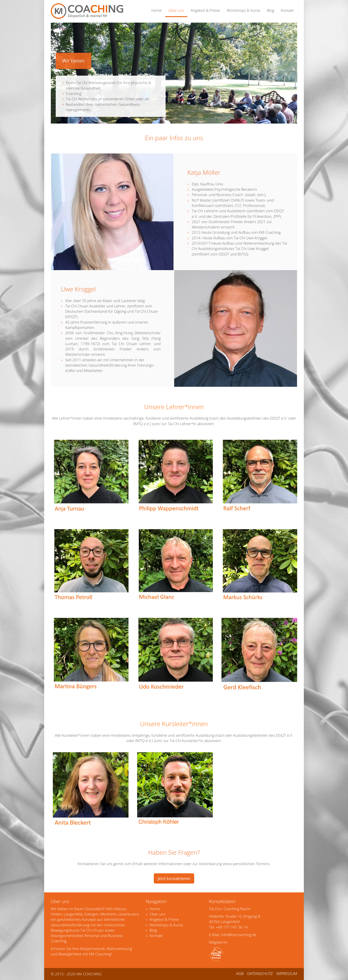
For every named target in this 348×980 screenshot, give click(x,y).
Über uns (176, 10)
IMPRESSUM (287, 974)
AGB (240, 974)
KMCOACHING (87, 11)
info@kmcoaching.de (239, 935)
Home (157, 10)
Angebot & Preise (205, 10)
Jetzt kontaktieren (174, 878)
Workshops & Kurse (244, 10)
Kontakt (288, 10)
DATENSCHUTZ (260, 974)
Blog (270, 10)
